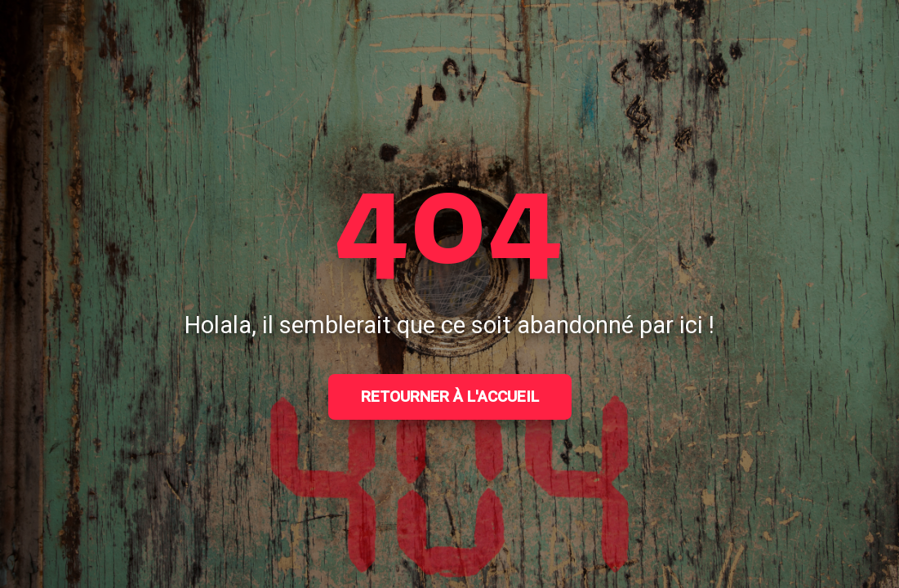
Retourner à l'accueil (450, 396)
